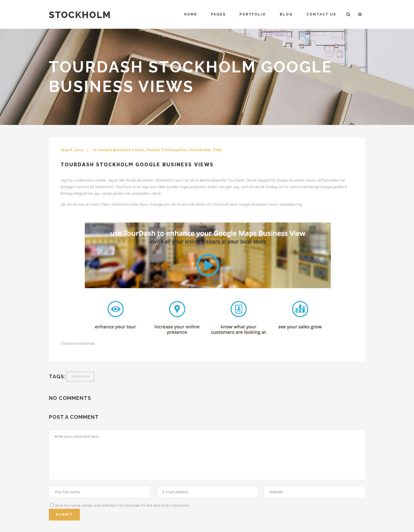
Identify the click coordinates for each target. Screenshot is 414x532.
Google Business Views (121, 150)
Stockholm (200, 150)
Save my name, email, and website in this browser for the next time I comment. (122, 505)
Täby (217, 150)
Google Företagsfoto (167, 150)
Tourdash (80, 376)
